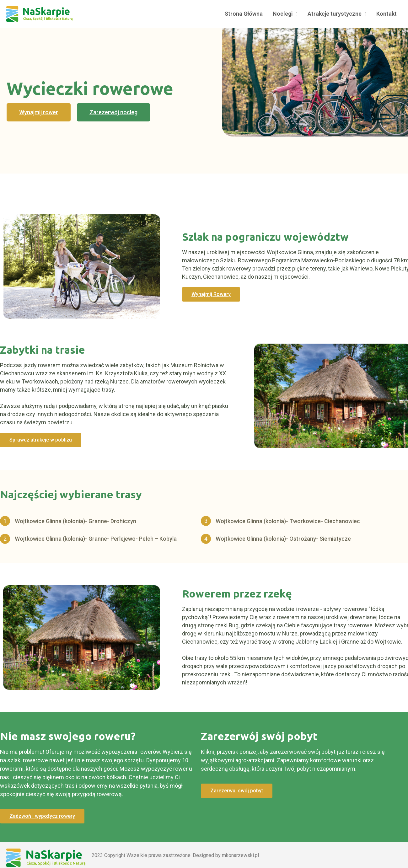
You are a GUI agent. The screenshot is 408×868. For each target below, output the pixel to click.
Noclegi (285, 14)
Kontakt (387, 14)
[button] (39, 112)
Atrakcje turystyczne (337, 14)
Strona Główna (244, 14)
